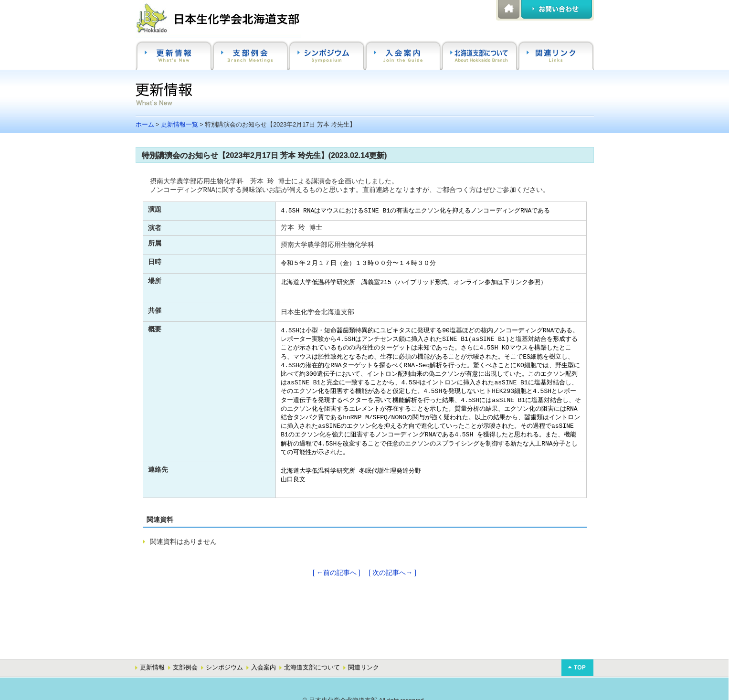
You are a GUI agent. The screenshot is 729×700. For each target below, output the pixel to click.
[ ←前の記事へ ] (337, 573)
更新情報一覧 (180, 125)
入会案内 (264, 668)
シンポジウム (224, 668)
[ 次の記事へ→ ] (392, 573)
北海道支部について (312, 668)
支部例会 (185, 668)
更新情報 (152, 668)
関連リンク (364, 668)
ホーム (145, 125)
